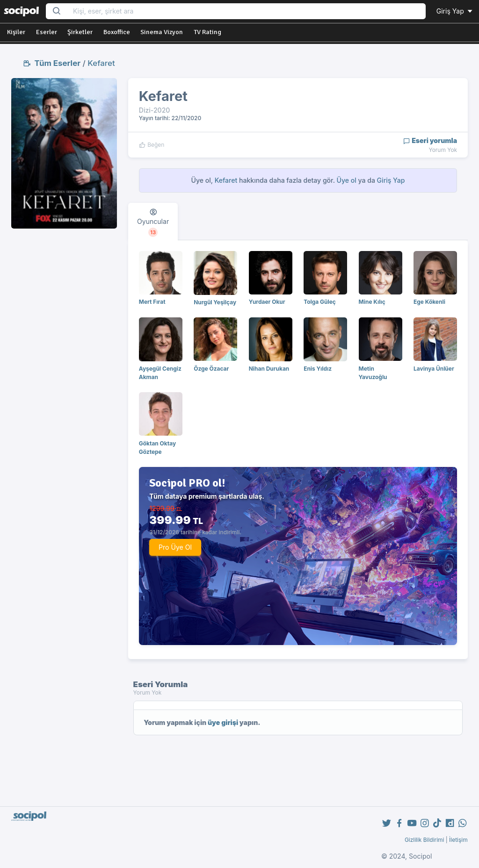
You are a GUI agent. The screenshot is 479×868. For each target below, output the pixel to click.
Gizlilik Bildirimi (425, 840)
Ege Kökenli (429, 302)
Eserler (47, 32)
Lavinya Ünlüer (434, 369)
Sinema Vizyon (162, 32)
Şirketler (80, 32)
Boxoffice (117, 32)
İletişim (458, 840)
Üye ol (347, 180)
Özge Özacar (211, 369)
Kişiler (16, 32)
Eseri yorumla (430, 140)
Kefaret (101, 63)
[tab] (153, 222)
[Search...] (246, 11)
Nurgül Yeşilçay (215, 302)
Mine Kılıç (372, 302)
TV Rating (207, 32)
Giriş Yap (455, 11)
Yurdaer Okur (267, 302)
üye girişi (223, 722)
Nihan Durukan (269, 369)
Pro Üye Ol (175, 547)
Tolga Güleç (320, 302)
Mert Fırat (152, 302)
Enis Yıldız (318, 369)
